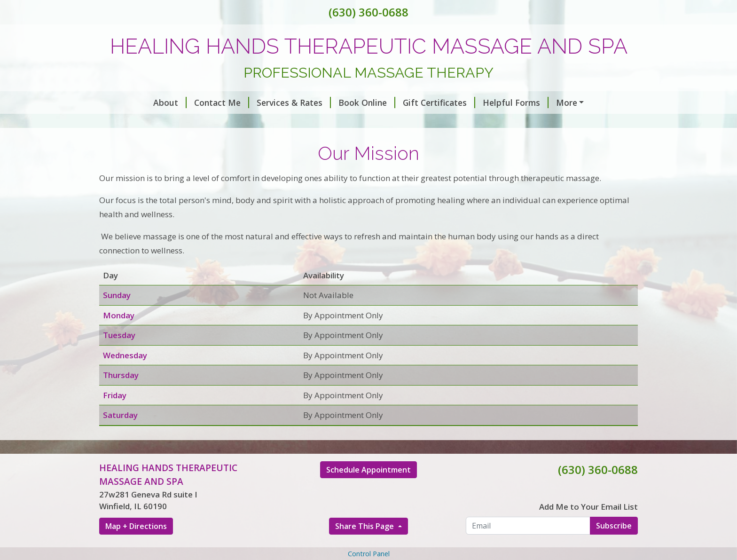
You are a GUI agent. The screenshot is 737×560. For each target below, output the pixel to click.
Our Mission (270, 122)
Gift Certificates (392, 103)
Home (217, 122)
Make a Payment (547, 103)
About (123, 103)
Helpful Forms (469, 103)
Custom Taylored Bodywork (162, 142)
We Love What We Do (433, 122)
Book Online (320, 103)
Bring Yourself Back (531, 122)
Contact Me (175, 103)
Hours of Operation (150, 122)
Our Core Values (342, 122)
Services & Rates (247, 103)
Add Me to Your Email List (588, 547)
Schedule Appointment (368, 510)
